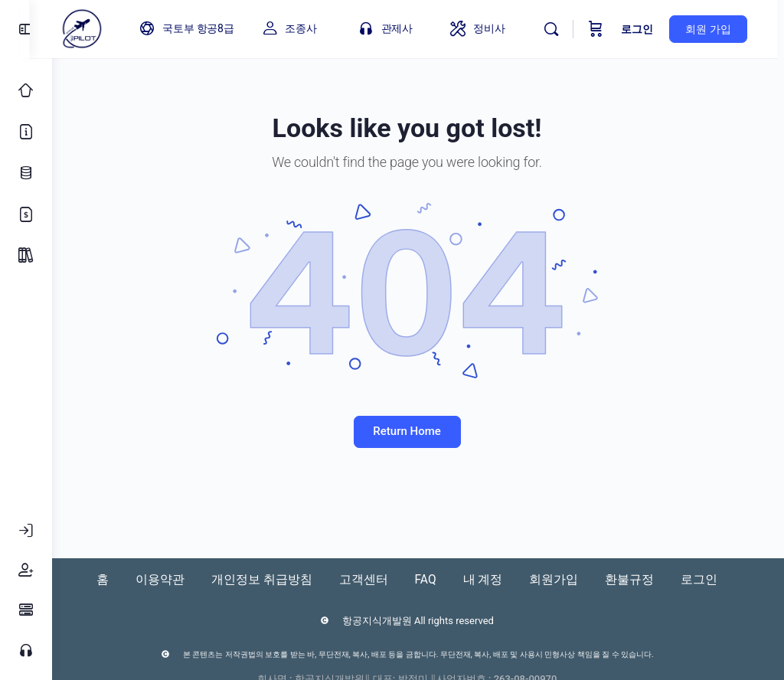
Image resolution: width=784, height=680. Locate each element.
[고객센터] (26, 650)
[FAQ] (26, 610)
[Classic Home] (26, 90)
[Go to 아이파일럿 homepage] (104, 28)
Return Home (418, 431)
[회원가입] (26, 570)
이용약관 (159, 579)
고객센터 (371, 579)
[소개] (26, 132)
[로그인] (26, 531)
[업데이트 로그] (26, 173)
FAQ (437, 579)
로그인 (644, 29)
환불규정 (652, 579)
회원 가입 (715, 29)
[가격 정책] (26, 214)
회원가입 (573, 579)
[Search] (558, 29)
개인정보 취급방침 (265, 579)
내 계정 (498, 579)
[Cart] (603, 29)
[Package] (26, 256)
